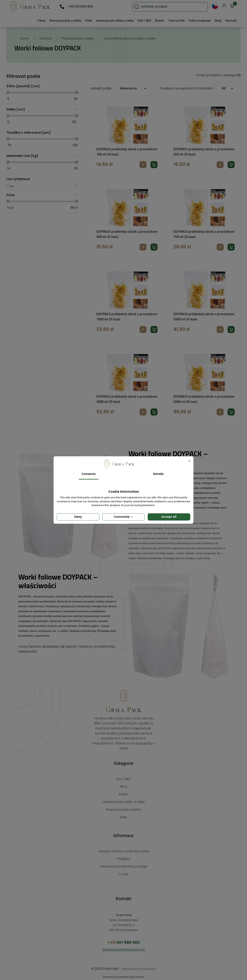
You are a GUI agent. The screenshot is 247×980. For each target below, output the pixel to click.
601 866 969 (124, 937)
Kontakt (231, 20)
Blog (218, 20)
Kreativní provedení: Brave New (124, 972)
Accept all (169, 517)
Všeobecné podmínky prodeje (124, 861)
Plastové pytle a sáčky (54, 20)
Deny (78, 517)
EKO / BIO (139, 20)
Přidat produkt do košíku (154, 165)
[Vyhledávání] (182, 7)
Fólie (79, 20)
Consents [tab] (89, 474)
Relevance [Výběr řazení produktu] (140, 88)
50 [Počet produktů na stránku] (228, 88)
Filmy (29, 20)
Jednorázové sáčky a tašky (107, 20)
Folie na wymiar (198, 20)
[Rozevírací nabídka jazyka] (215, 6)
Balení (156, 20)
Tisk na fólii (173, 20)
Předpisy (124, 854)
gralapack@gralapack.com (124, 944)
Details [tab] (158, 474)
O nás (124, 869)
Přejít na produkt (143, 165)
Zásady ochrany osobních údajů (124, 846)
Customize (124, 517)
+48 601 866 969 (79, 7)
